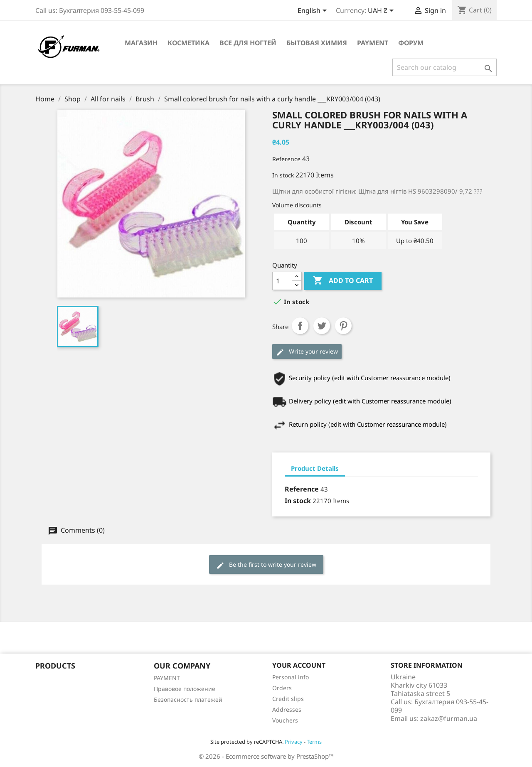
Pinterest (343, 326)
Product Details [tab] (315, 468)
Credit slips (288, 699)
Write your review (307, 352)
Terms (314, 742)
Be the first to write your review (266, 565)
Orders (282, 688)
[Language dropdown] (314, 11)
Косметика (188, 43)
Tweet (322, 326)
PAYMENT (373, 43)
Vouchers (285, 720)
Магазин (141, 43)
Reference (286, 159)
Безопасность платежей (188, 699)
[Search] (445, 67)
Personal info (291, 677)
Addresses (287, 709)
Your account (299, 665)
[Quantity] (282, 281)
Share (300, 326)
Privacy (294, 742)
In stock (283, 175)
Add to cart (343, 281)
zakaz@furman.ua (449, 718)
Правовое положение (185, 689)
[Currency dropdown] (382, 11)
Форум (411, 43)
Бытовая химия (317, 43)
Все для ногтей (248, 43)
